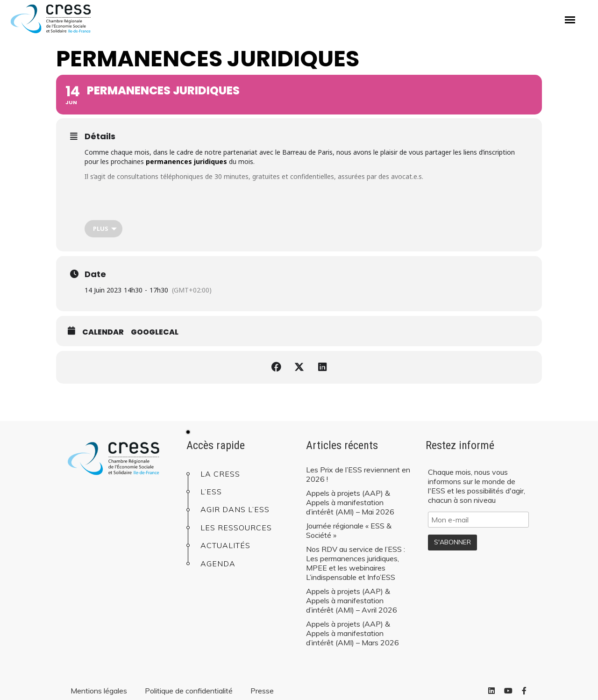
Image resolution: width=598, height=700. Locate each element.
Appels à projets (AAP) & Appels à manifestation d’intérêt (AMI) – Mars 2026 (352, 633)
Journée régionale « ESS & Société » (349, 530)
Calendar (103, 332)
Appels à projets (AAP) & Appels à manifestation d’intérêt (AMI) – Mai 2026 (350, 502)
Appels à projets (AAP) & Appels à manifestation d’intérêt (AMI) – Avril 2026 (352, 600)
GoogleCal (155, 332)
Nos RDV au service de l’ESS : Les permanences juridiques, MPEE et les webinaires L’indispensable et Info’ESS (356, 563)
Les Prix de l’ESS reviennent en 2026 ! (358, 474)
